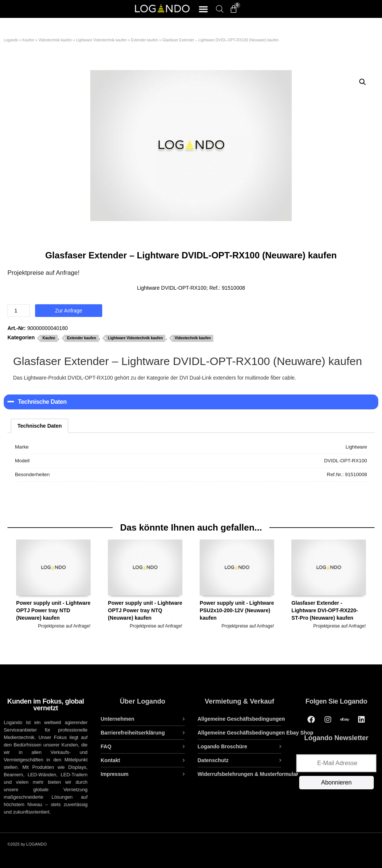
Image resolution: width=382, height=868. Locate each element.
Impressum (115, 774)
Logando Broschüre (223, 746)
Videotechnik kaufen (55, 40)
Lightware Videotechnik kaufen (101, 40)
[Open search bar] (220, 9)
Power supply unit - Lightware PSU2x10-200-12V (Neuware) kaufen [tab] (237, 584)
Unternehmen (118, 719)
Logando (11, 40)
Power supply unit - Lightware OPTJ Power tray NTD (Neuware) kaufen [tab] (53, 584)
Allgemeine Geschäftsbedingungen (241, 719)
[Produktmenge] (19, 311)
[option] (53, 598)
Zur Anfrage (68, 311)
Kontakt (110, 760)
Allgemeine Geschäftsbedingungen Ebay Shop (256, 733)
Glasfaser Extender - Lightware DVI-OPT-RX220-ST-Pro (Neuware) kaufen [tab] (328, 584)
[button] (203, 9)
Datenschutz (213, 760)
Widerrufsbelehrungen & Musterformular (248, 774)
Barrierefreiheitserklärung (133, 733)
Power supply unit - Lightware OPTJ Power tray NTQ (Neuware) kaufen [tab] (145, 584)
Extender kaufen (145, 40)
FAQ (106, 746)
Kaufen (28, 40)
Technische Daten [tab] (40, 426)
